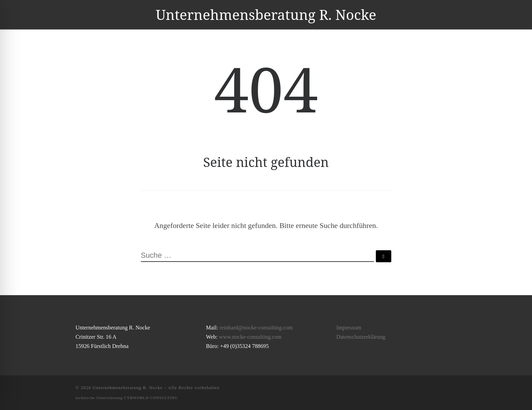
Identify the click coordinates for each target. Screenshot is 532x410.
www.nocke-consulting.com (250, 337)
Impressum (349, 328)
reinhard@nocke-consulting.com (256, 328)
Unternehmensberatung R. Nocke (128, 388)
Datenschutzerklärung (361, 337)
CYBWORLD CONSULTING (151, 398)
